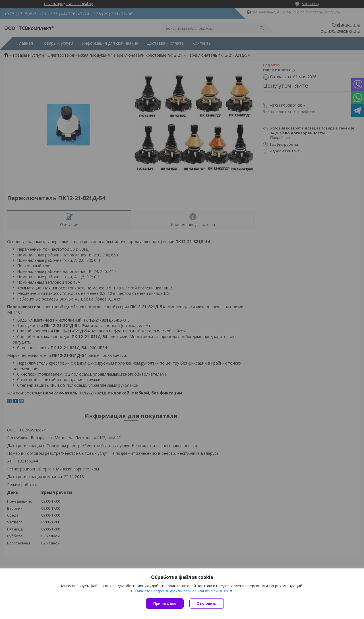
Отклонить (207, 603)
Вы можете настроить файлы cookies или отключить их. (180, 591)
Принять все (165, 603)
